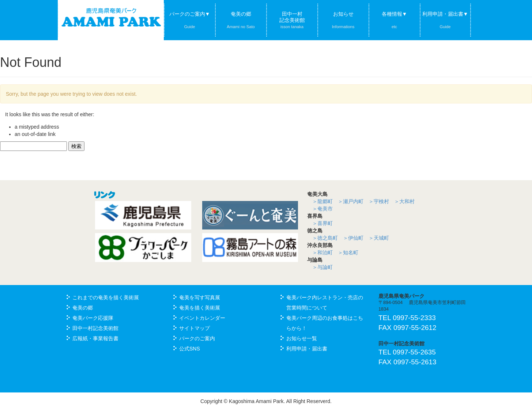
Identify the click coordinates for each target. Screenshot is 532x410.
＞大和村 (404, 201)
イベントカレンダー (202, 318)
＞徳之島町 (325, 238)
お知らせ (343, 20)
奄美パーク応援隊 (93, 318)
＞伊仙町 (353, 238)
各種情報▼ (395, 20)
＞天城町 (379, 238)
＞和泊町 (322, 253)
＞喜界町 (322, 223)
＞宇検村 (379, 201)
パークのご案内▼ (190, 20)
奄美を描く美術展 (200, 308)
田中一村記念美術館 (292, 20)
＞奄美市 (322, 209)
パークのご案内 (197, 338)
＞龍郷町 (322, 201)
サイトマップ (195, 328)
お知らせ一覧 (302, 338)
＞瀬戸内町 (351, 201)
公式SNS (190, 349)
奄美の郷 (241, 20)
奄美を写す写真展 (200, 297)
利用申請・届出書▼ (445, 20)
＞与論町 (322, 267)
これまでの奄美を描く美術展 (106, 297)
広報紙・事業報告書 (95, 338)
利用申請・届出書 (307, 349)
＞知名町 (348, 253)
